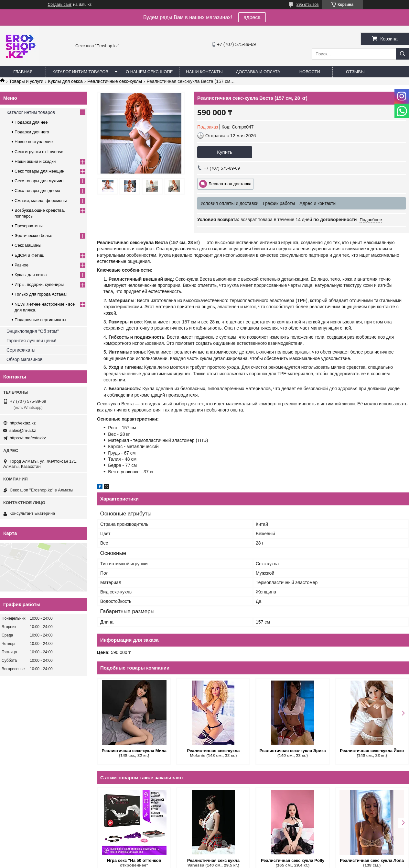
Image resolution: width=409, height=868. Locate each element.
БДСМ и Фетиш (29, 255)
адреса (252, 17)
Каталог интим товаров (80, 72)
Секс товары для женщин (39, 171)
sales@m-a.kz (23, 430)
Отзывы (355, 72)
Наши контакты (204, 72)
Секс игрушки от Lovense (39, 152)
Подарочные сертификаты (40, 320)
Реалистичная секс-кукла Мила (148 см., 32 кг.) (134, 753)
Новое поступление (34, 142)
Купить (225, 152)
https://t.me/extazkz (28, 438)
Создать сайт (60, 5)
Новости (310, 72)
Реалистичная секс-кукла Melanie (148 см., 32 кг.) (214, 753)
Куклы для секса (65, 81)
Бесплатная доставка (230, 184)
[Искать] (403, 54)
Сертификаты (21, 350)
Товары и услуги (26, 81)
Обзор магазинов (24, 359)
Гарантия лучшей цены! (31, 341)
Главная (23, 72)
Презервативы (29, 226)
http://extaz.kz (23, 423)
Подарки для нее (31, 122)
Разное (22, 265)
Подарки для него (32, 132)
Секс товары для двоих (37, 191)
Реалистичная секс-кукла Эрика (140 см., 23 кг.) (292, 753)
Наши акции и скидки (35, 161)
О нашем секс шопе (149, 72)
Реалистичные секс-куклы (115, 81)
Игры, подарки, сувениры (39, 284)
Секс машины (28, 245)
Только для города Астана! (41, 294)
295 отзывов (308, 5)
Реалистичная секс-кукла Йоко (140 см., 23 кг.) (372, 753)
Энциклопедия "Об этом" (33, 331)
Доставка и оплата (258, 72)
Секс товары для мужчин (39, 181)
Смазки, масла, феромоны (41, 201)
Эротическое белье (33, 236)
